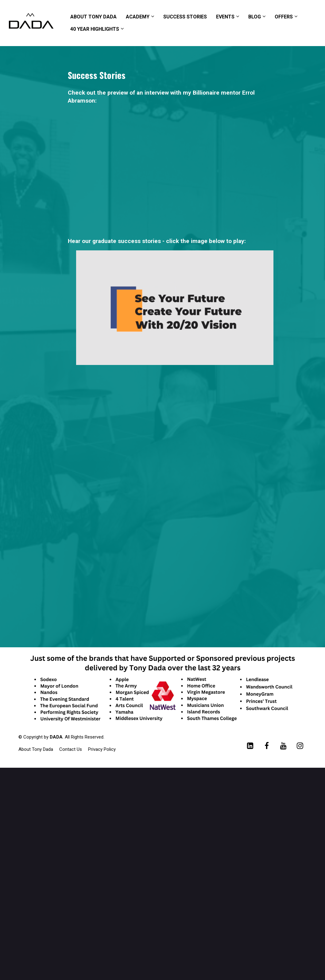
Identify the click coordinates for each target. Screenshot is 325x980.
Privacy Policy (102, 749)
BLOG (255, 17)
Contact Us (71, 749)
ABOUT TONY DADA (93, 17)
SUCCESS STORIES (185, 17)
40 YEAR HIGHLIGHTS (95, 29)
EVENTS (225, 17)
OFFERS (284, 17)
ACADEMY (138, 17)
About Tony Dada (36, 749)
